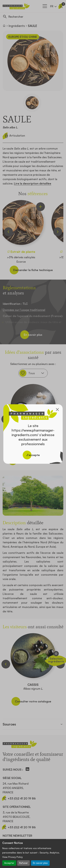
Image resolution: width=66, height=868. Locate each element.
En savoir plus (40, 863)
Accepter (9, 863)
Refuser (23, 863)
